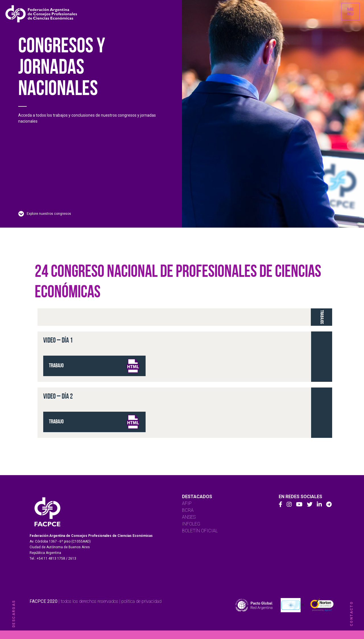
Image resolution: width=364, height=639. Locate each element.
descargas (14, 614)
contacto (351, 614)
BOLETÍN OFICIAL (200, 531)
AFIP (187, 503)
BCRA (188, 510)
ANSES (189, 517)
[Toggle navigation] (350, 12)
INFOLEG (191, 524)
